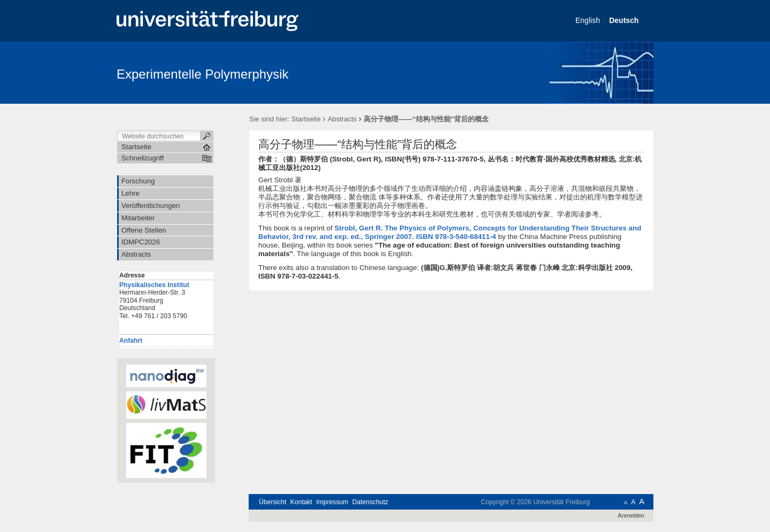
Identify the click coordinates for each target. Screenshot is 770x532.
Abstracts (342, 119)
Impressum (332, 502)
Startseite (306, 119)
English (589, 20)
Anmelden (631, 515)
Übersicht (272, 502)
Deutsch (625, 20)
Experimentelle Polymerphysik (202, 74)
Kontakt (301, 502)
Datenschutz (370, 502)
